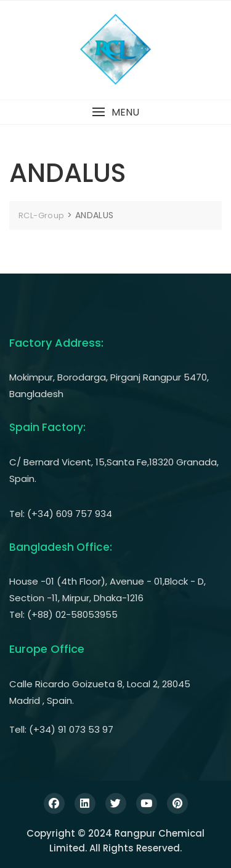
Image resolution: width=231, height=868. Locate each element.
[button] (115, 112)
